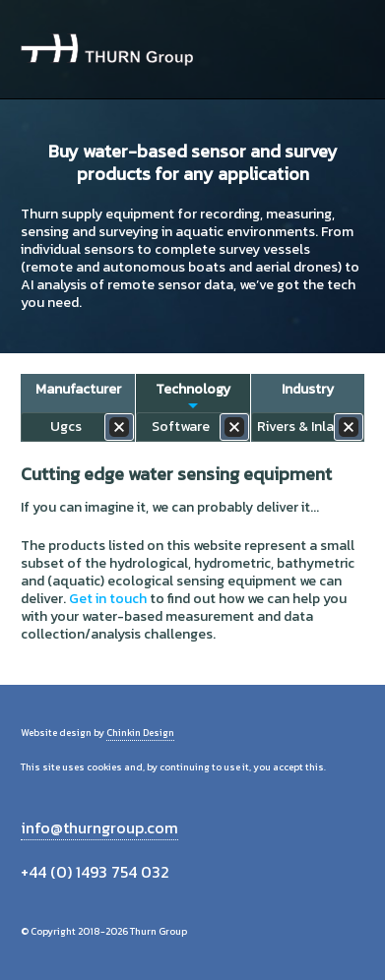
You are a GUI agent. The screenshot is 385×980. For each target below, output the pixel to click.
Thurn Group (107, 49)
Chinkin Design (140, 733)
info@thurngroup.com (99, 827)
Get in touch (108, 599)
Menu (342, 49)
